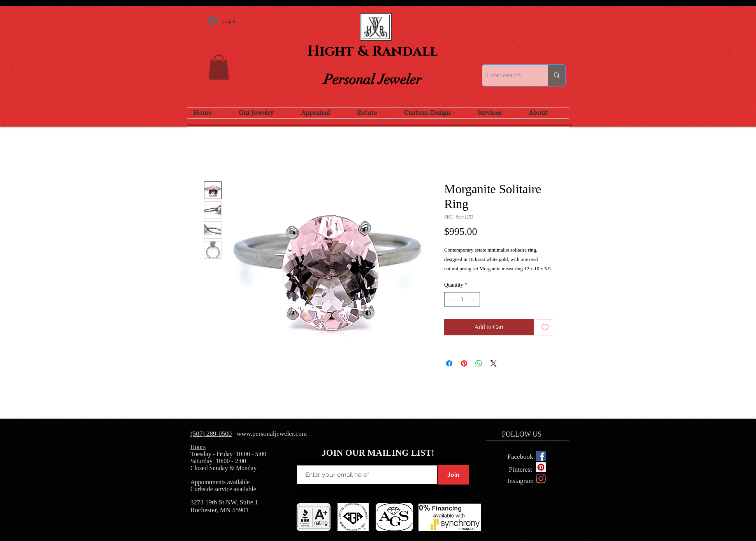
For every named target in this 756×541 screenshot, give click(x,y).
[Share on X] (494, 363)
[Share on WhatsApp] (479, 363)
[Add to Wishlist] (545, 327)
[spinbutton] (462, 299)
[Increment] (474, 299)
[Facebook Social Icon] (541, 456)
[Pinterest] (520, 470)
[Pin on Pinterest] (464, 363)
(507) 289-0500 (211, 434)
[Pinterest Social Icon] (541, 467)
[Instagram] (541, 478)
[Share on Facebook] (449, 363)
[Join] (453, 475)
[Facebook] (520, 457)
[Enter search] (509, 75)
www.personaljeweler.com (272, 434)
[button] (219, 67)
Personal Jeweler (373, 79)
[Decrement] (450, 299)
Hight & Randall (373, 51)
